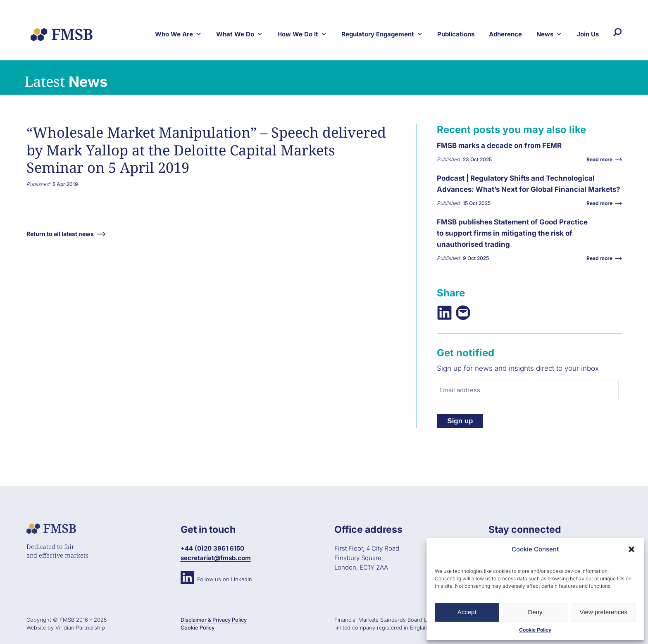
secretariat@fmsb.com (216, 558)
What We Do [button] (239, 34)
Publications (456, 34)
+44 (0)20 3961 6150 (212, 548)
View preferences (604, 612)
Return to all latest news (60, 234)
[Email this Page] (463, 313)
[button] (631, 549)
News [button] (549, 34)
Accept (467, 612)
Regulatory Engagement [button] (382, 34)
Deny (535, 612)
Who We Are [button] (178, 34)
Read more (602, 159)
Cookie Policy (535, 630)
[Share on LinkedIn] (444, 313)
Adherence (505, 34)
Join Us (588, 34)
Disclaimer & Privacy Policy (214, 620)
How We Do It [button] (302, 34)
